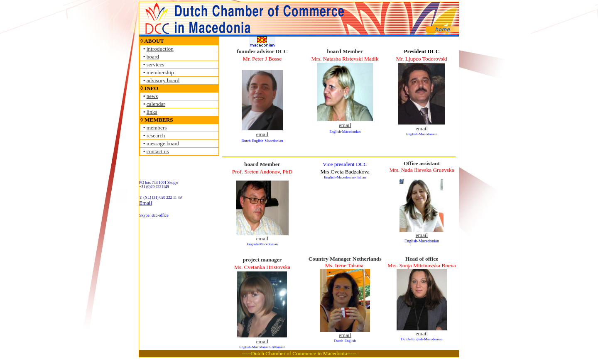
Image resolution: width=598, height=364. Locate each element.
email (262, 134)
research (156, 136)
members (157, 128)
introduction (160, 49)
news (152, 96)
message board (163, 143)
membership (160, 72)
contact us (158, 151)
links (152, 112)
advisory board (163, 80)
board (153, 57)
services (156, 65)
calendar (156, 104)
